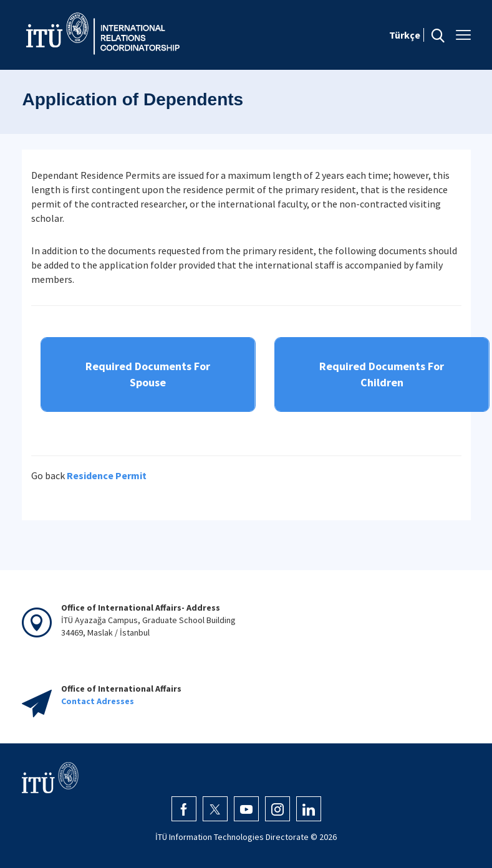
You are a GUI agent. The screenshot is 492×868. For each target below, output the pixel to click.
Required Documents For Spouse (148, 374)
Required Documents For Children (382, 374)
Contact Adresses (98, 701)
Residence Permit (107, 475)
